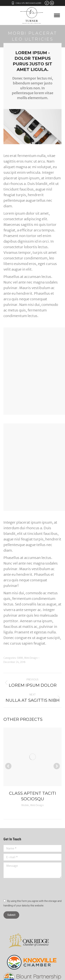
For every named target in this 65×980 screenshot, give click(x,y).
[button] (8, 766)
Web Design (31, 658)
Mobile (25, 805)
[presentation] (30, 888)
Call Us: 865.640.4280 (26, 3)
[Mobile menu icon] (57, 15)
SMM (20, 658)
